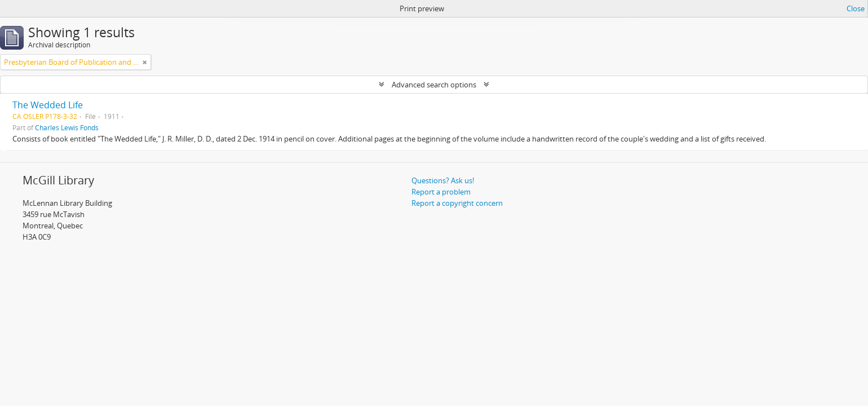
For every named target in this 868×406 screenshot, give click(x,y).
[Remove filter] (145, 62)
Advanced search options (434, 85)
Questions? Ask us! (443, 180)
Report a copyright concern (457, 203)
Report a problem (441, 192)
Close (856, 8)
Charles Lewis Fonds (67, 127)
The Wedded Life (48, 105)
